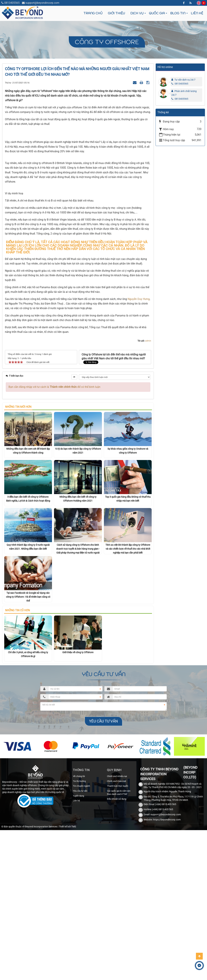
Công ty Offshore (107, 42)
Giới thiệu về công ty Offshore (78, 761)
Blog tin (178, 13)
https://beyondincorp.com (167, 928)
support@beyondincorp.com (42, 3)
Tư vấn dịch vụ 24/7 (185, 80)
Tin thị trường (79, 890)
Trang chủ (93, 13)
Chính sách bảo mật (117, 890)
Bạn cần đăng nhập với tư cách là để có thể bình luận (54, 495)
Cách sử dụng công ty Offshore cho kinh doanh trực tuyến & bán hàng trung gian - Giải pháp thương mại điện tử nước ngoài (78, 657)
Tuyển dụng (78, 904)
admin (148, 449)
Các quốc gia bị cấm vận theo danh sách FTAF (119, 901)
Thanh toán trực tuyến (118, 894)
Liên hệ (197, 13)
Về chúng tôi (79, 885)
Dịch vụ (137, 13)
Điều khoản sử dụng (117, 907)
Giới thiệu (116, 13)
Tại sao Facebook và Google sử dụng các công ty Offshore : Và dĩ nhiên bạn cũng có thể (28, 705)
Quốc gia (157, 13)
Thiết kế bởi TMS (67, 935)
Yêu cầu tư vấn (80, 899)
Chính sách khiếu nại (117, 885)
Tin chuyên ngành (81, 894)
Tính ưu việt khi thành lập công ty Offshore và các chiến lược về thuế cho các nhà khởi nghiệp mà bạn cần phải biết (128, 657)
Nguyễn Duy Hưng (139, 407)
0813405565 (12, 3)
